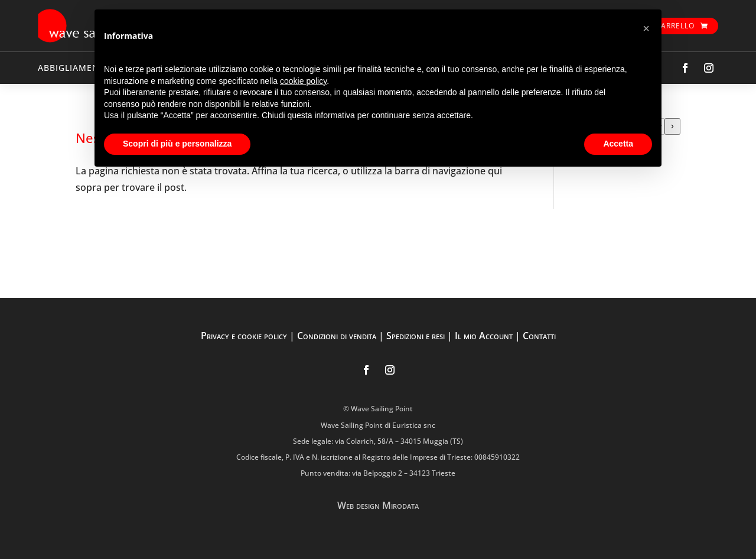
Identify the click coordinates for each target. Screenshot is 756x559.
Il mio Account (484, 336)
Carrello (675, 26)
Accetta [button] (618, 144)
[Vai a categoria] (672, 126)
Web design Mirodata (378, 505)
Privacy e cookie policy (244, 336)
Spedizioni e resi (416, 336)
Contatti (539, 336)
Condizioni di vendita (337, 336)
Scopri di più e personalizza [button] (177, 144)
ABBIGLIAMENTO (75, 68)
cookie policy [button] (303, 81)
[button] (646, 28)
